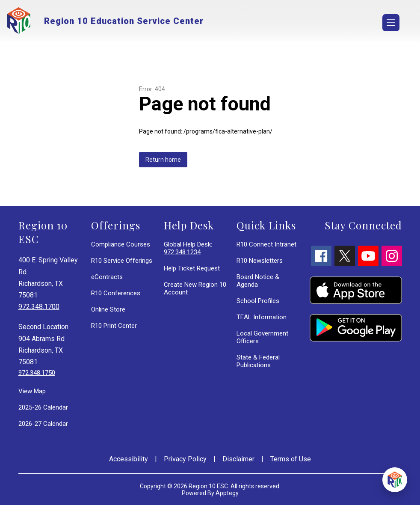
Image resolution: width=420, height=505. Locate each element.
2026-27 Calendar (43, 424)
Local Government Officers (262, 337)
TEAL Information (262, 317)
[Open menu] (391, 23)
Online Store (108, 309)
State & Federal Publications (258, 361)
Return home (163, 160)
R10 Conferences (116, 293)
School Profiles (258, 301)
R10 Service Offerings (122, 261)
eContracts (107, 277)
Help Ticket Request (192, 268)
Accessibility (129, 459)
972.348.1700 (39, 307)
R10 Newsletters (260, 261)
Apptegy (227, 493)
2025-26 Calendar (43, 407)
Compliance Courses (121, 244)
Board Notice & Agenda (258, 281)
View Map (32, 391)
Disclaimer (238, 459)
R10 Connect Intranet (266, 244)
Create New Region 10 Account (195, 288)
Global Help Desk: (188, 248)
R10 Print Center (114, 326)
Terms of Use (291, 459)
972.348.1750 (37, 373)
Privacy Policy (185, 459)
